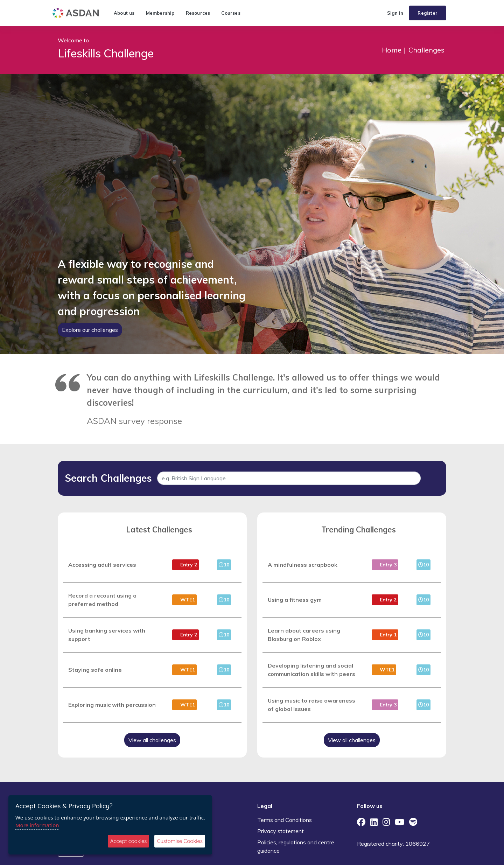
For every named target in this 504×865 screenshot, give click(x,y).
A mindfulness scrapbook (303, 565)
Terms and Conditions (285, 820)
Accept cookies (129, 841)
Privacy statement (281, 831)
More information (37, 825)
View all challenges (152, 740)
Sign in (395, 13)
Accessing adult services (102, 565)
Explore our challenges (90, 330)
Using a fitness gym (295, 600)
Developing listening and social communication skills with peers (311, 670)
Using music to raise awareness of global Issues (311, 705)
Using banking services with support (107, 635)
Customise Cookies (180, 841)
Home (392, 50)
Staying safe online (95, 670)
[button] (379, 13)
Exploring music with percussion (112, 705)
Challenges (426, 50)
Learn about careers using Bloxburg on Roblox (304, 635)
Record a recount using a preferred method (102, 600)
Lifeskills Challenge (106, 53)
